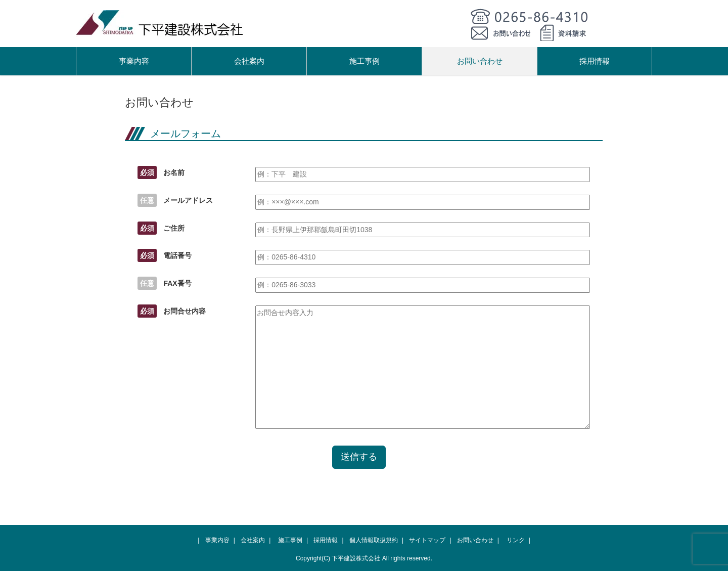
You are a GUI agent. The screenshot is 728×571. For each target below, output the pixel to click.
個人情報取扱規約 (374, 540)
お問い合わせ (480, 61)
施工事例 (365, 61)
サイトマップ (427, 540)
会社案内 (249, 61)
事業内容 (134, 61)
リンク (516, 540)
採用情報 (595, 61)
